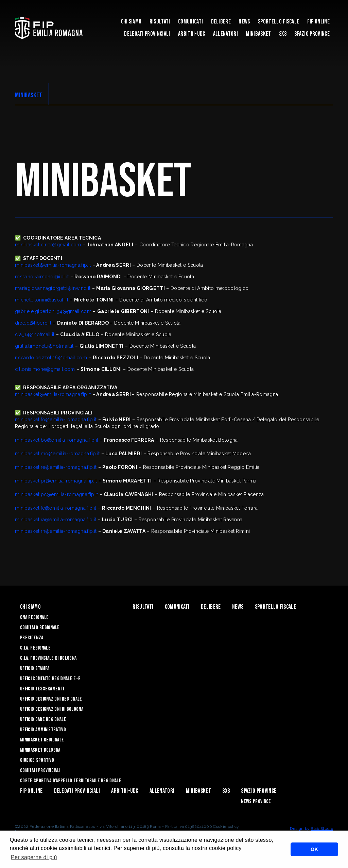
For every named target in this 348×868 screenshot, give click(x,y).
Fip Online (318, 22)
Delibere (221, 22)
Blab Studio (322, 829)
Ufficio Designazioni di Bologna (52, 709)
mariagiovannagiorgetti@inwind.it (53, 288)
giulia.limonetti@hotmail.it (44, 346)
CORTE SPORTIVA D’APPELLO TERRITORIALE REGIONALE (71, 781)
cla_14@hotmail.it (35, 334)
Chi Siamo (131, 22)
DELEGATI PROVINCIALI (147, 34)
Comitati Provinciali (40, 771)
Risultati (160, 22)
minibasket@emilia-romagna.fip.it (53, 265)
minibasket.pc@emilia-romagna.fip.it (56, 494)
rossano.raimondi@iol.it (42, 277)
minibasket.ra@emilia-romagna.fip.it (56, 520)
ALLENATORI (225, 34)
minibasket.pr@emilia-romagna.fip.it (56, 481)
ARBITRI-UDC (192, 34)
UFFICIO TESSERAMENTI (42, 689)
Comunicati (190, 22)
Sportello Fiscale (279, 22)
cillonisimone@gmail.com (45, 369)
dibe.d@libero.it (33, 323)
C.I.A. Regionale (35, 648)
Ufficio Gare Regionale (43, 719)
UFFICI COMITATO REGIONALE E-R (50, 679)
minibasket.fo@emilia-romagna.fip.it (56, 420)
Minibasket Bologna (40, 750)
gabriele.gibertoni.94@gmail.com (53, 311)
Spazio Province (312, 34)
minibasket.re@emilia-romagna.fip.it (56, 467)
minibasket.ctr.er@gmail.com (48, 245)
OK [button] (314, 849)
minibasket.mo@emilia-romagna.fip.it (57, 454)
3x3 (283, 34)
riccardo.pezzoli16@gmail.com (51, 358)
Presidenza (32, 638)
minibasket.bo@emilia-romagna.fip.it (57, 440)
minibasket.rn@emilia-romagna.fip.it (56, 531)
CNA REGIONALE (34, 617)
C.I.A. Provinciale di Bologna (48, 658)
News (244, 22)
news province (256, 801)
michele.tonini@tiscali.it (42, 300)
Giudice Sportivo (37, 760)
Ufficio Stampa (35, 668)
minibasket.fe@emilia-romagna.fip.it (56, 508)
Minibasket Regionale (42, 740)
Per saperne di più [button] (34, 857)
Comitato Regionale (40, 628)
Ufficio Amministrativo (43, 730)
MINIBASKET (258, 34)
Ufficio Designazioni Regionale (51, 699)
